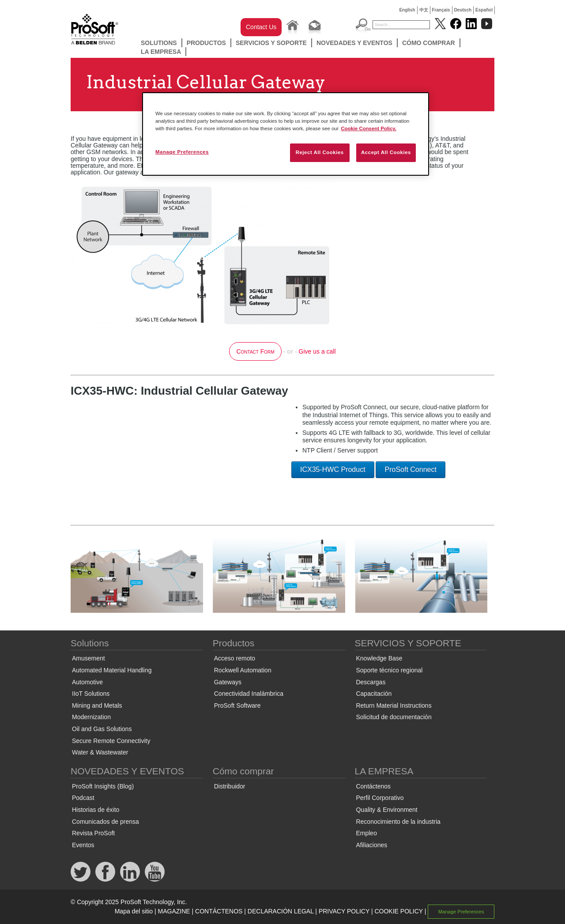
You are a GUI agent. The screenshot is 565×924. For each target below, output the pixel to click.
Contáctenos (373, 786)
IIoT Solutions (91, 694)
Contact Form (255, 351)
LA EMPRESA (161, 52)
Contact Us (261, 27)
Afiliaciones (371, 845)
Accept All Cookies (386, 152)
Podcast (83, 798)
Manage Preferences (461, 912)
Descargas (371, 682)
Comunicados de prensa (105, 822)
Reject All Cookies (320, 152)
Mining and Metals (97, 705)
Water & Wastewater (100, 752)
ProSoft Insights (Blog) (103, 786)
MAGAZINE (174, 911)
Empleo (366, 833)
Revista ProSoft (93, 833)
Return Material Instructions (394, 705)
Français (441, 10)
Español (484, 10)
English (407, 10)
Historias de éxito (96, 810)
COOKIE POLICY (398, 911)
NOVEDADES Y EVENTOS (354, 43)
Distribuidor (230, 786)
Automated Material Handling (112, 670)
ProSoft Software (237, 705)
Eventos (83, 845)
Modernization (91, 717)
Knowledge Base (379, 658)
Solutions (159, 43)
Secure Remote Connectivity (111, 741)
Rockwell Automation (243, 670)
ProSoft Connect (410, 470)
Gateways (228, 682)
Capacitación (374, 694)
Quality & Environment (386, 810)
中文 (424, 10)
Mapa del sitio (134, 911)
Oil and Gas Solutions (102, 729)
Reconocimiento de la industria (398, 822)
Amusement (89, 658)
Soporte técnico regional (389, 670)
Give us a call (317, 351)
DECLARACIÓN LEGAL (281, 911)
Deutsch (463, 10)
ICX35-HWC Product (333, 470)
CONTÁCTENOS (219, 911)
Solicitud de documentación (394, 717)
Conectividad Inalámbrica (249, 694)
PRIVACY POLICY (344, 911)
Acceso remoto (235, 658)
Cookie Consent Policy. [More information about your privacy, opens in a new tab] (369, 128)
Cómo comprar (429, 43)
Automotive (87, 682)
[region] (286, 134)
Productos (206, 43)
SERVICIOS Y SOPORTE (271, 43)
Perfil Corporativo (380, 798)
